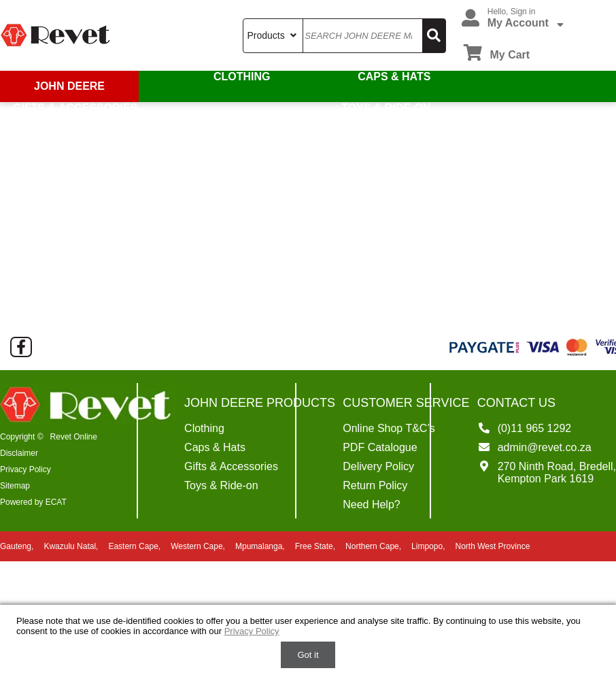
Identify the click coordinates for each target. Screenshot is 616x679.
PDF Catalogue (380, 447)
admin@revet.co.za (545, 447)
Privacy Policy (25, 469)
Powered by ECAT (33, 502)
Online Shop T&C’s (389, 428)
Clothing (243, 77)
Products (273, 35)
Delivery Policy (378, 466)
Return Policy (375, 485)
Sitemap (15, 486)
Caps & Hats (395, 77)
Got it (308, 655)
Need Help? (372, 504)
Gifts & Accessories (74, 108)
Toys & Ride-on (387, 108)
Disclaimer (19, 453)
